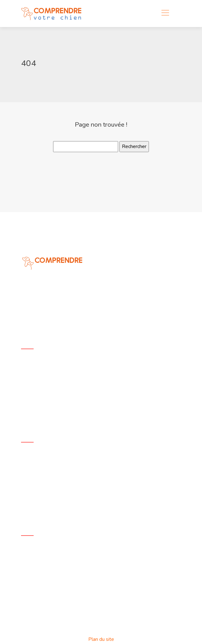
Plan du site (101, 639)
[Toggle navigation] (165, 14)
